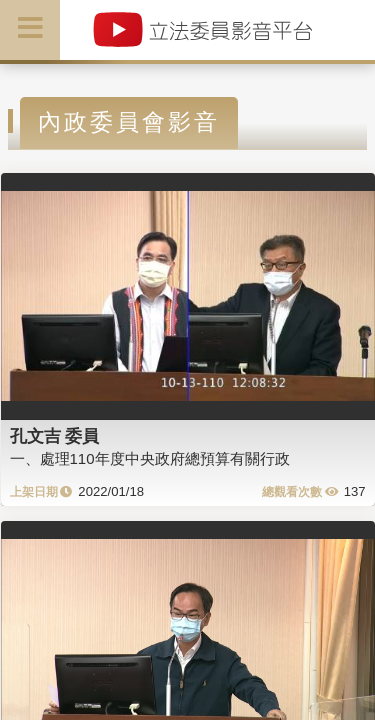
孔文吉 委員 (55, 436)
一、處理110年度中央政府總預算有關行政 (150, 458)
